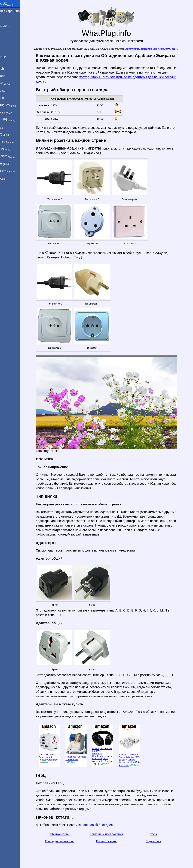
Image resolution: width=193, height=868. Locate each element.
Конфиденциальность (65, 841)
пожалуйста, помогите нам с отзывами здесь (158, 49)
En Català (9, 98)
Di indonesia (14, 142)
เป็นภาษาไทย (14, 171)
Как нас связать (112, 841)
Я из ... (7, 18)
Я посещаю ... (12, 26)
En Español (10, 76)
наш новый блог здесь (104, 825)
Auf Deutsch (11, 91)
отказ (159, 834)
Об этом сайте (65, 834)
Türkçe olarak (15, 156)
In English (9, 69)
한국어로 (11, 163)
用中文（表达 (15, 120)
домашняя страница (17, 11)
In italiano (12, 83)
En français (13, 113)
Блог (5, 39)
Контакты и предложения (112, 834)
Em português (15, 105)
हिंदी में (9, 127)
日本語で (11, 134)
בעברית (10, 178)
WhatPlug (13, 4)
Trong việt (12, 149)
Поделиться (159, 841)
